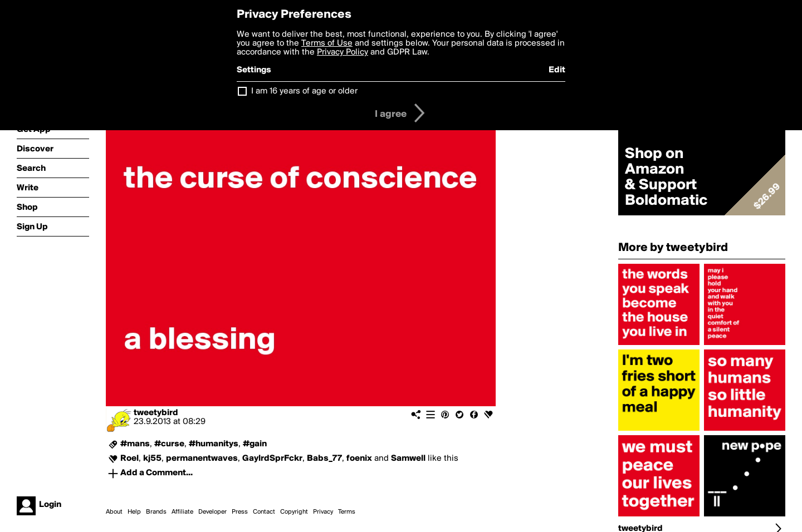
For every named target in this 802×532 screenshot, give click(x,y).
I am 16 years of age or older (304, 91)
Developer (212, 512)
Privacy (323, 512)
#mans (135, 444)
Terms (347, 512)
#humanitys (214, 444)
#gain (255, 444)
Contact (264, 512)
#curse (169, 444)
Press (240, 512)
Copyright (294, 512)
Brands (156, 512)
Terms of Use (327, 43)
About (114, 512)
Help (134, 512)
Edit (557, 70)
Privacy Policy (343, 52)
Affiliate (182, 512)
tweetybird (156, 413)
